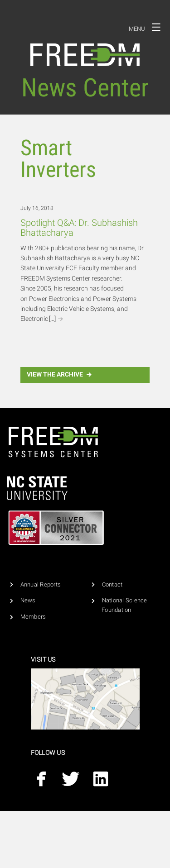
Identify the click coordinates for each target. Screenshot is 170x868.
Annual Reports (41, 584)
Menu (147, 27)
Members (33, 617)
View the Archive (60, 374)
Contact (112, 584)
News (28, 600)
